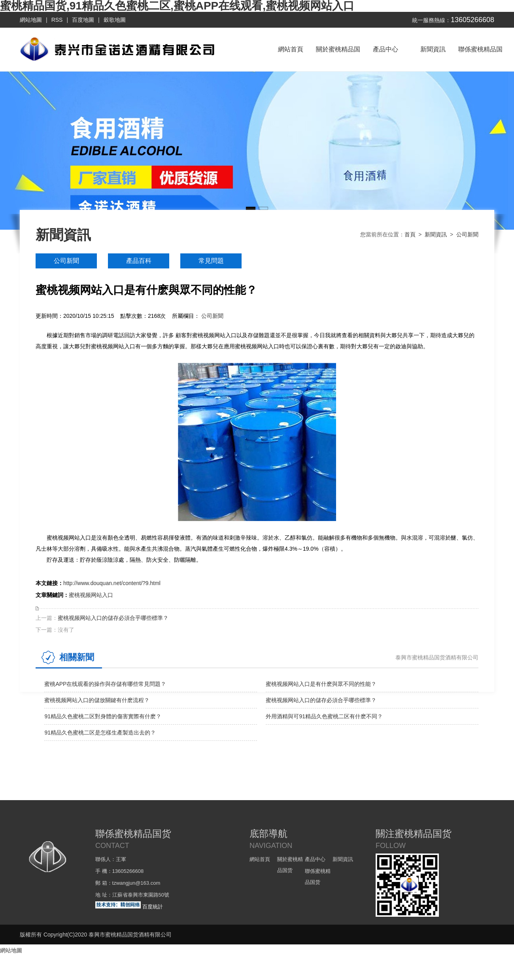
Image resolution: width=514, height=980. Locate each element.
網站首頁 (291, 49)
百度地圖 (83, 20)
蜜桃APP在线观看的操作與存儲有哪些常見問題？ (105, 684)
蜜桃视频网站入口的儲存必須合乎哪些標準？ (113, 618)
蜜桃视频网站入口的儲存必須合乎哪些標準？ (321, 700)
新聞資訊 (433, 49)
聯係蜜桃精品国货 (480, 59)
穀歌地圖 (115, 20)
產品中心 (385, 49)
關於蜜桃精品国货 (338, 59)
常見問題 (211, 261)
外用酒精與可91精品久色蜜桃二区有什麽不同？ (324, 716)
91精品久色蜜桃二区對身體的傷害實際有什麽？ (103, 716)
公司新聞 (467, 234)
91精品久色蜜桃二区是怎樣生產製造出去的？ (100, 733)
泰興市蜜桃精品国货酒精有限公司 (437, 657)
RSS (57, 20)
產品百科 (139, 261)
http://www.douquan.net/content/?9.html (112, 583)
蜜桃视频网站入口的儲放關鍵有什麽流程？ (97, 700)
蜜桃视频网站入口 (91, 595)
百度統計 (153, 907)
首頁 (410, 234)
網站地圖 (31, 20)
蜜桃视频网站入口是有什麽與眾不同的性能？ (321, 684)
